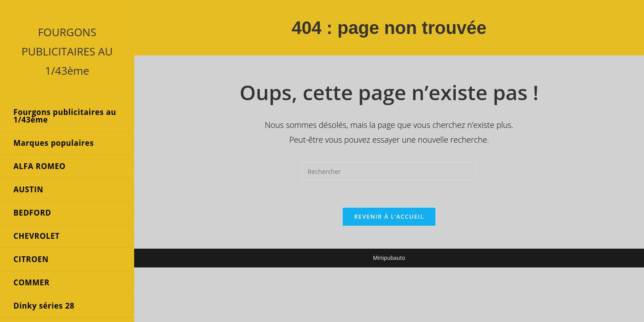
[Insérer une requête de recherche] (389, 171)
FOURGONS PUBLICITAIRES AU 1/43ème (67, 51)
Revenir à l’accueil (389, 216)
